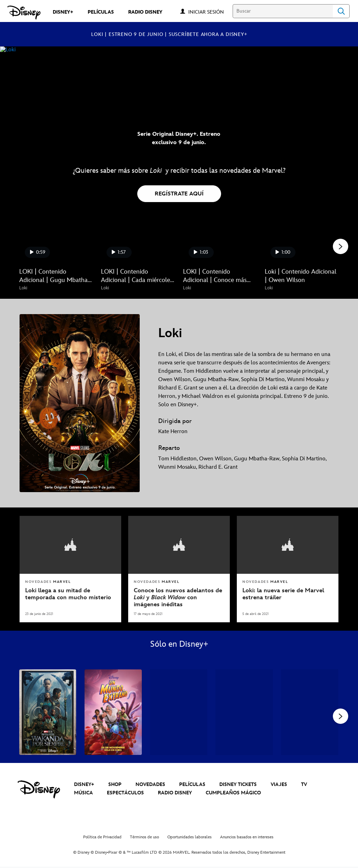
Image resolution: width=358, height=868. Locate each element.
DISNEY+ (84, 785)
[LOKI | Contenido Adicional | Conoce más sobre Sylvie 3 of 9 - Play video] (220, 243)
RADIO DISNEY (175, 794)
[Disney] (24, 13)
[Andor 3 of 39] (179, 711)
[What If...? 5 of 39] (310, 711)
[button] (210, 12)
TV (304, 785)
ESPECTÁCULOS (125, 794)
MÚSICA (83, 794)
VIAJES (279, 785)
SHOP (115, 785)
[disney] (39, 791)
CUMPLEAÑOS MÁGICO (233, 794)
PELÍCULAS (192, 785)
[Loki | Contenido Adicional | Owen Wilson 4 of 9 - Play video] (301, 243)
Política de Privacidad (102, 838)
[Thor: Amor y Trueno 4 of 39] (244, 711)
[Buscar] (283, 11)
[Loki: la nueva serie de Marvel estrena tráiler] (288, 593)
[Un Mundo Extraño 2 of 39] (113, 711)
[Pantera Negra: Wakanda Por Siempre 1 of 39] (48, 711)
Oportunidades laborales (189, 838)
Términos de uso (144, 838)
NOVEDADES (150, 785)
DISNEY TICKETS (238, 785)
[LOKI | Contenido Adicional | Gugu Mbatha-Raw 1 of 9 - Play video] (56, 243)
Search (341, 11)
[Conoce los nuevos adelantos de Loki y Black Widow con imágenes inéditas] (179, 597)
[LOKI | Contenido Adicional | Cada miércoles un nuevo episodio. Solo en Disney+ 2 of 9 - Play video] (138, 243)
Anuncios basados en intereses (247, 838)
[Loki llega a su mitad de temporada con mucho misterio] (70, 593)
